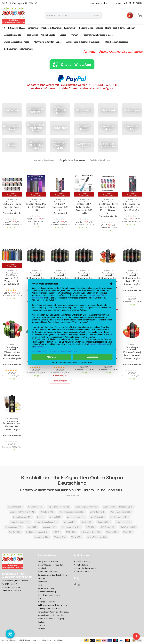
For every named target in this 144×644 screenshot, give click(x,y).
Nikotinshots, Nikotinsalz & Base (99, 35)
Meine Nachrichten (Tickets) (85, 568)
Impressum (43, 582)
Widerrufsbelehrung (46, 588)
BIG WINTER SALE (16, 28)
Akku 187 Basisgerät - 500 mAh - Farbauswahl (60, 209)
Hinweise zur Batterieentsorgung (51, 619)
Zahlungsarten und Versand (49, 609)
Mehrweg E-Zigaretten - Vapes (49, 42)
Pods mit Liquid (86, 28)
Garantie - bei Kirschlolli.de (49, 602)
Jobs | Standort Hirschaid (48, 562)
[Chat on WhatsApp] (72, 64)
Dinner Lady (97, 512)
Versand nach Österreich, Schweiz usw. (53, 612)
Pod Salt (14, 532)
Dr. (40, 517)
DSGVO (41, 598)
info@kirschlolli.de (12, 587)
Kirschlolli (103, 522)
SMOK (70, 532)
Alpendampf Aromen (86, 507)
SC (56, 532)
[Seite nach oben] (136, 636)
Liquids (64, 35)
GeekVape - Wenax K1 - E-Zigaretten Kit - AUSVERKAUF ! (12, 280)
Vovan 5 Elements (96, 537)
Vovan (76, 537)
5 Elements (15, 507)
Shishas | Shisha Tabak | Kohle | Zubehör (116, 28)
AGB (40, 585)
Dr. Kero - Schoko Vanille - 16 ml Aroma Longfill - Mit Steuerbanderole (12, 429)
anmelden (117, 3)
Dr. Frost (55, 517)
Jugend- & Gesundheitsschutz (50, 595)
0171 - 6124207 (134, 3)
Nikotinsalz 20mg (71, 527)
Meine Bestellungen (82, 565)
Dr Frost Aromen (22, 517)
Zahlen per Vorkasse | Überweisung (53, 605)
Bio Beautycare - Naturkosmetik (18, 49)
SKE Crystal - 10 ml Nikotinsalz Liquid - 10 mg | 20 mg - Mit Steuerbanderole (108, 210)
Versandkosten (12, 202)
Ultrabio (111, 532)
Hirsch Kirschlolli (119, 517)
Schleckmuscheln (90, 532)
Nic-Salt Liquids (49, 35)
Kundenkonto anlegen (100, 3)
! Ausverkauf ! (70, 28)
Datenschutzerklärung (47, 592)
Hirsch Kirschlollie (20, 522)
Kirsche (86, 522)
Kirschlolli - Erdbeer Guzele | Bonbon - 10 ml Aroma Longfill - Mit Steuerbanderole (132, 357)
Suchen (96, 15)
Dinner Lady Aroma (120, 512)
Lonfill (32, 527)
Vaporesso (41, 537)
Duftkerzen (33, 28)
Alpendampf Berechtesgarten (118, 507)
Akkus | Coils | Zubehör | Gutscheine (84, 42)
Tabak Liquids (32, 35)
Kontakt (41, 622)
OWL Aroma (107, 527)
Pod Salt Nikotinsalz (36, 532)
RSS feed (42, 629)
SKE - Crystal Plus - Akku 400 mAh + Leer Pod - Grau (132, 207)
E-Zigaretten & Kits (13, 35)
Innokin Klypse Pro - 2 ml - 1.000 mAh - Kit (36, 207)
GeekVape (97, 517)
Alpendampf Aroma (59, 507)
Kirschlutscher (13, 527)
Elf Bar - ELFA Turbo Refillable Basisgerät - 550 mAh (84, 209)
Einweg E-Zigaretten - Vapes (17, 42)
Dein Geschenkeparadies (116, 42)
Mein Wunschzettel (81, 572)
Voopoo (60, 537)
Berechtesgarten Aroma (71, 512)
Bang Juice (47, 512)
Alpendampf (35, 507)
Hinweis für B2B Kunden (48, 572)
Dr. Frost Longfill (76, 517)
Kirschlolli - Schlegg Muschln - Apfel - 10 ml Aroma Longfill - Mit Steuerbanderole (132, 283)
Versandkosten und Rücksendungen (52, 615)
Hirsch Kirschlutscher (46, 522)
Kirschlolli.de (123, 522)
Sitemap (41, 625)
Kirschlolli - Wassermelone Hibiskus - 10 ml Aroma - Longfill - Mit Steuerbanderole (12, 357)
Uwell (127, 532)
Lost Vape (49, 527)
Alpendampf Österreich (22, 512)
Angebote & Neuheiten (51, 28)
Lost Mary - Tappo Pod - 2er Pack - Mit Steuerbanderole (12, 209)
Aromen (75, 35)
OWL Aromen (128, 527)
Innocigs (69, 522)
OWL (90, 527)
